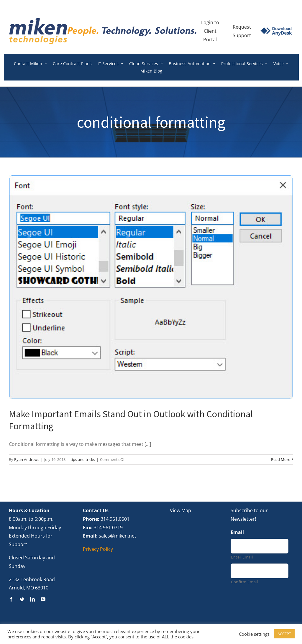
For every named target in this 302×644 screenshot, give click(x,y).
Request (242, 27)
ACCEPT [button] (284, 634)
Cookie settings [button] (254, 634)
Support (242, 35)
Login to (210, 22)
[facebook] (11, 599)
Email (237, 532)
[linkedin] (32, 599)
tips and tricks (83, 459)
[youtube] (43, 599)
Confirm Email (244, 582)
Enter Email (242, 557)
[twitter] (22, 599)
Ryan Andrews (27, 459)
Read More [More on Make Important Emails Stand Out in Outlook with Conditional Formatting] (281, 459)
